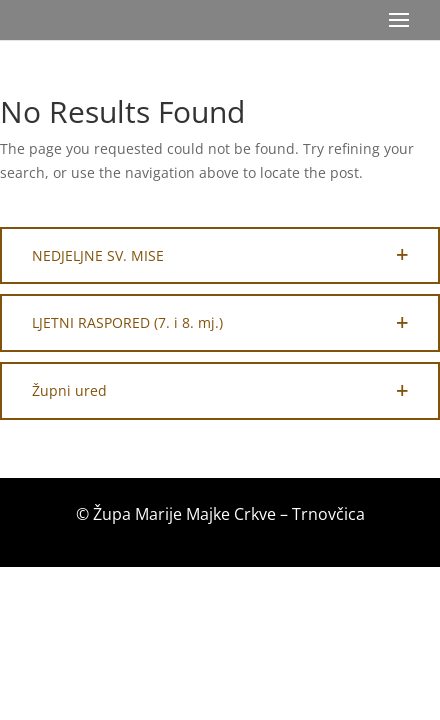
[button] (220, 256)
